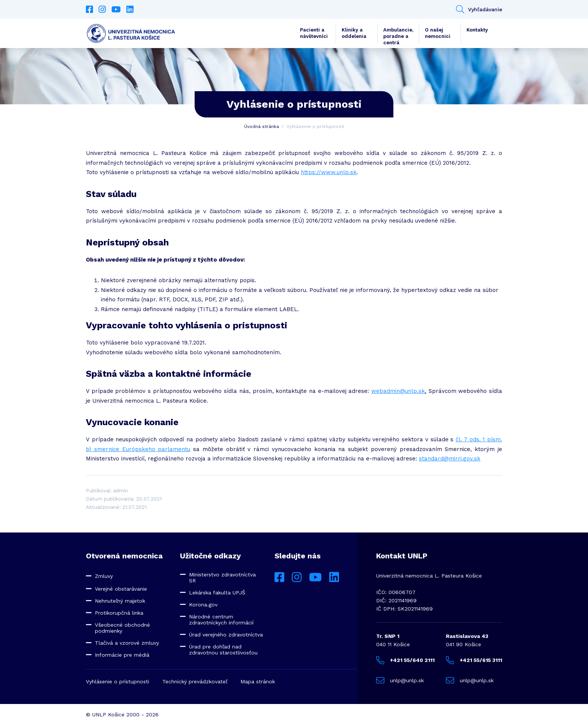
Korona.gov (203, 605)
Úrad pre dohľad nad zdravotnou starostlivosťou (223, 650)
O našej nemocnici (438, 33)
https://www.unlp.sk (329, 172)
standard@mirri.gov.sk (450, 459)
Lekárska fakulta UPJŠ (217, 593)
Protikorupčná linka (119, 613)
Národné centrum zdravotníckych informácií (221, 620)
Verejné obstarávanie (121, 589)
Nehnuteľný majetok (120, 601)
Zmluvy (104, 576)
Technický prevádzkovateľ (195, 681)
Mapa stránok (258, 681)
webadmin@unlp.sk (398, 391)
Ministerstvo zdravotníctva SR (222, 578)
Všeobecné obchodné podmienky (122, 628)
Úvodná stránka (262, 126)
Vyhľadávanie (479, 9)
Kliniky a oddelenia (354, 33)
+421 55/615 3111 (474, 660)
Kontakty (477, 30)
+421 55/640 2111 (405, 660)
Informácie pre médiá (122, 655)
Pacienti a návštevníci (314, 33)
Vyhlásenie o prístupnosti (118, 681)
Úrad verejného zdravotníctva (226, 635)
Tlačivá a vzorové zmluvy (127, 643)
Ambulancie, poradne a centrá (398, 35)
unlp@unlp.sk (400, 680)
